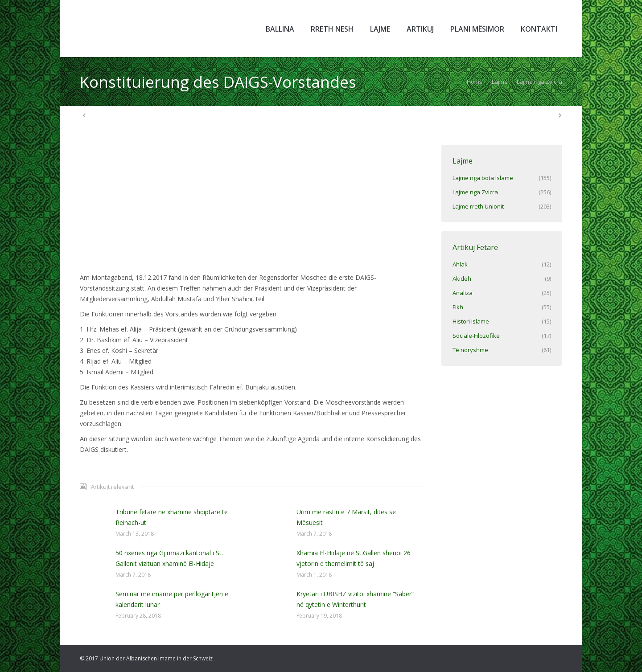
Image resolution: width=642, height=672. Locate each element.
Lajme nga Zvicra (539, 82)
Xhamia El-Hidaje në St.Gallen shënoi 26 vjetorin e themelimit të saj (354, 558)
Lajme (500, 82)
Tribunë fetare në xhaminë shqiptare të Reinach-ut (172, 517)
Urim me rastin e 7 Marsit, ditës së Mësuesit (346, 517)
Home (475, 82)
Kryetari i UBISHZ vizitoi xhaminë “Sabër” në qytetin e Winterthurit (355, 599)
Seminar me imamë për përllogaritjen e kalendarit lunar (172, 599)
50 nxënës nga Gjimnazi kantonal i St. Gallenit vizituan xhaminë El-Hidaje (169, 558)
